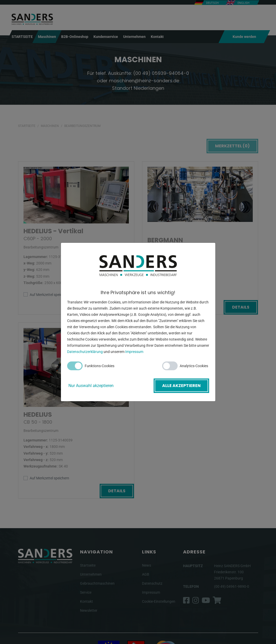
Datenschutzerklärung (85, 352)
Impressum (134, 352)
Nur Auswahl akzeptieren (91, 386)
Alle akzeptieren (181, 386)
